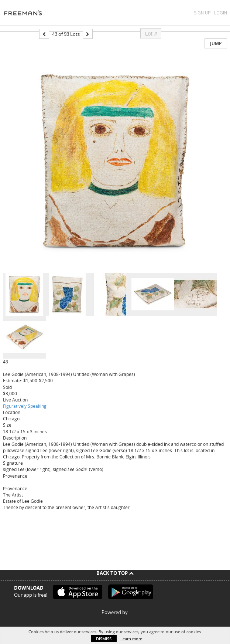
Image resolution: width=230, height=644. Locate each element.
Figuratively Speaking (25, 406)
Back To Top (115, 573)
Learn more (131, 639)
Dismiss (104, 639)
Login (221, 13)
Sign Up (202, 13)
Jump (216, 43)
